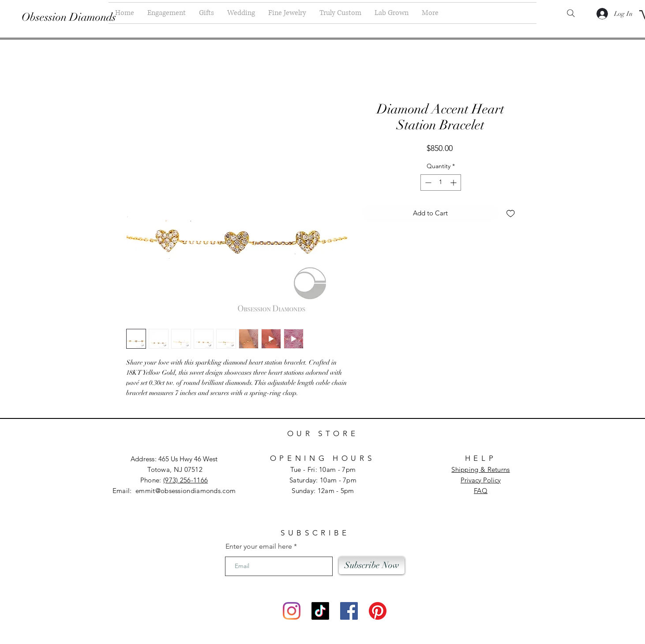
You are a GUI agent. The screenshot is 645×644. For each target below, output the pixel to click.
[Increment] (454, 183)
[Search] (571, 13)
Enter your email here (259, 546)
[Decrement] (427, 183)
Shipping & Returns (480, 469)
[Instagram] (292, 611)
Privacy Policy (481, 480)
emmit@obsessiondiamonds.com (186, 491)
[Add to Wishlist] (511, 213)
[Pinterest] (378, 611)
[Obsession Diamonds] (69, 17)
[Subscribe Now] (372, 565)
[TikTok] (320, 611)
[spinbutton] (441, 183)
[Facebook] (349, 611)
